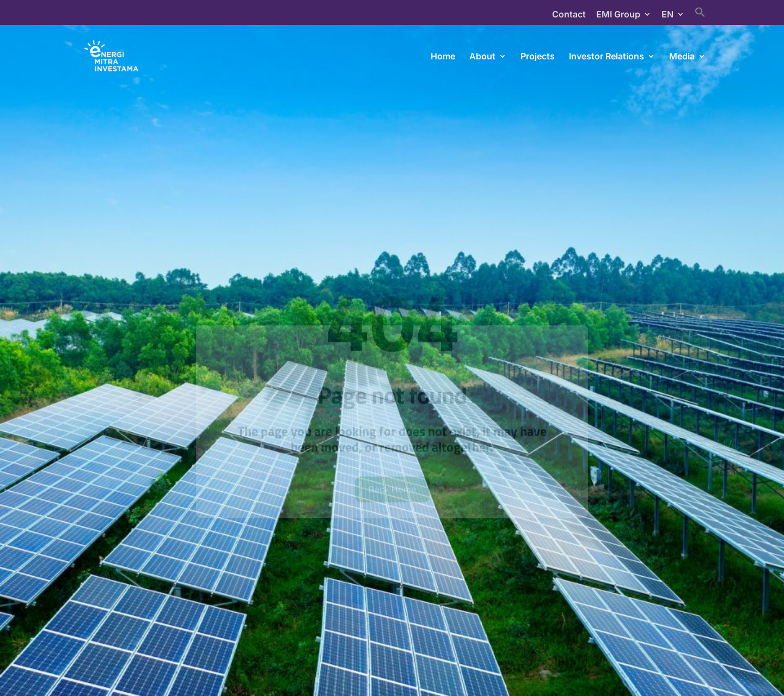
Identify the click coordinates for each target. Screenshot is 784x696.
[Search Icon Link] (700, 16)
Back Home (392, 502)
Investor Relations (607, 57)
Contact (569, 15)
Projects (538, 57)
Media (682, 57)
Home (443, 57)
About (482, 57)
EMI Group (618, 15)
